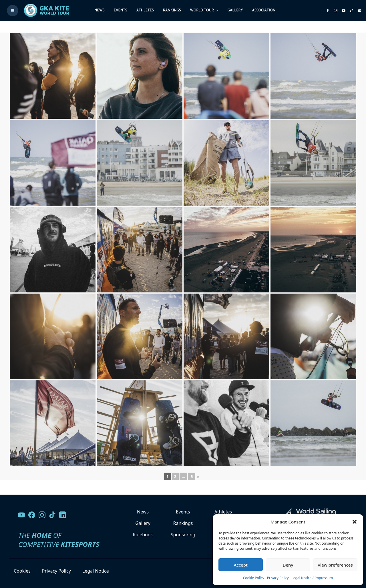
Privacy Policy (278, 578)
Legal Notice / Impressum (312, 578)
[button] (355, 522)
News (100, 10)
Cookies (22, 571)
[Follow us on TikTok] (52, 515)
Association (264, 10)
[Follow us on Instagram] (336, 11)
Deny (288, 565)
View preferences (335, 565)
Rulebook (143, 535)
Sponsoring (183, 535)
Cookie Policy (254, 578)
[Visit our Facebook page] (32, 515)
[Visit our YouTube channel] (21, 515)
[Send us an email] (360, 11)
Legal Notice (96, 571)
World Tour (204, 10)
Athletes (145, 10)
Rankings (172, 10)
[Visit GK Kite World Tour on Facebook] (328, 11)
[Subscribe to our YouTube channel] (344, 11)
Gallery (235, 10)
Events (121, 10)
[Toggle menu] (13, 11)
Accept (241, 565)
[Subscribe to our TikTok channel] (352, 11)
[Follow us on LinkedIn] (63, 515)
